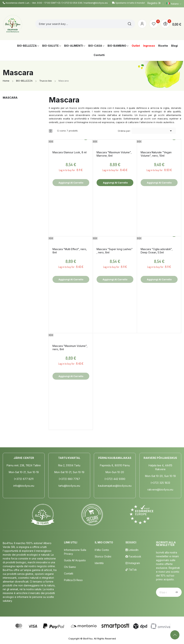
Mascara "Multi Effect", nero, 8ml (70, 251)
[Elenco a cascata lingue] (174, 4)
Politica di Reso (73, 580)
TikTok (131, 570)
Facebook (133, 556)
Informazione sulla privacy (75, 552)
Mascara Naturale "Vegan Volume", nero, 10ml (156, 154)
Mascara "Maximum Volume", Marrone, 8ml (114, 154)
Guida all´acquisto (75, 560)
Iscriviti (176, 592)
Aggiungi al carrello (115, 183)
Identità (99, 563)
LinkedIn (132, 550)
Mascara (10, 98)
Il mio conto (102, 550)
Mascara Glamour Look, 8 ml (70, 152)
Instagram (133, 563)
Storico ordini (103, 556)
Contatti (69, 573)
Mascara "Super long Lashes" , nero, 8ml (115, 251)
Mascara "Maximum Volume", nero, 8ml (70, 348)
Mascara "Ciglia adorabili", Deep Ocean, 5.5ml (157, 251)
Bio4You (88, 639)
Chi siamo (70, 567)
